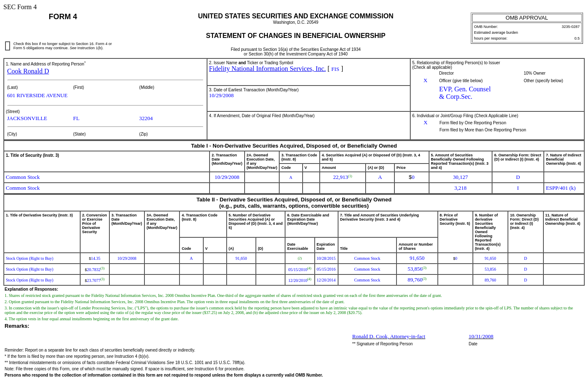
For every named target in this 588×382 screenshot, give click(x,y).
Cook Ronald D (28, 71)
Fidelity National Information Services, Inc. (268, 69)
